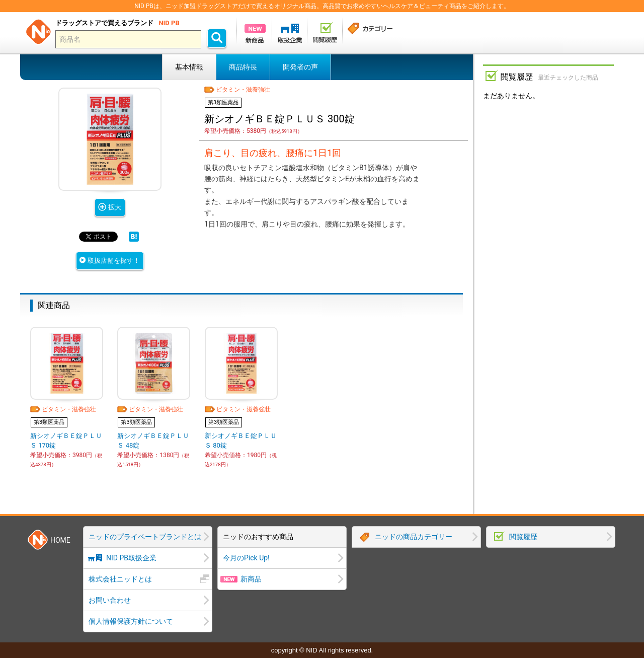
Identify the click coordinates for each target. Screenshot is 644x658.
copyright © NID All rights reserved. (322, 650)
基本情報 (189, 67)
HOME (60, 540)
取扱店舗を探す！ (114, 261)
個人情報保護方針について (131, 621)
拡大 (115, 207)
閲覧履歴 (523, 537)
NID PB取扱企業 (131, 558)
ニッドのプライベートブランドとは (145, 537)
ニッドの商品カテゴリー (414, 537)
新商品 (251, 579)
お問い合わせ (110, 600)
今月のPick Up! (246, 558)
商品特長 (243, 67)
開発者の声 (300, 67)
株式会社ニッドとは (120, 579)
